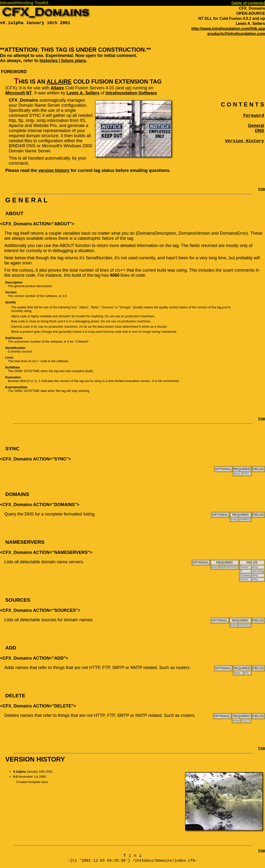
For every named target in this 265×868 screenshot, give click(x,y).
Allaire (59, 81)
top (262, 189)
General (256, 126)
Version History (245, 141)
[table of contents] (248, 3)
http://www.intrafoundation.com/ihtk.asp (228, 29)
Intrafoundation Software (131, 93)
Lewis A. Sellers (83, 93)
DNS (259, 131)
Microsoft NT (19, 93)
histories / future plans (63, 61)
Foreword (254, 116)
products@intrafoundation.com (236, 34)
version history (54, 170)
